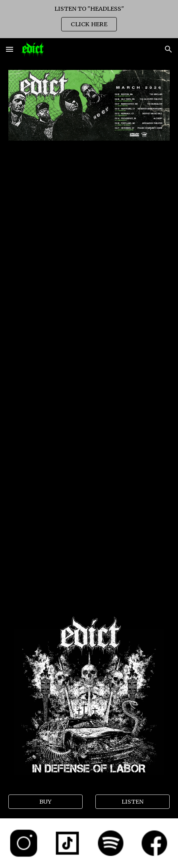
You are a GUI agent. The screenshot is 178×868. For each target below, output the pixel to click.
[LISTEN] (132, 801)
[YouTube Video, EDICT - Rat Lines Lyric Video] (89, 547)
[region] (89, 19)
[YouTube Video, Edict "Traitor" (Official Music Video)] (89, 430)
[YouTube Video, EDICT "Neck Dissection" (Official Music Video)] (89, 314)
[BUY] (45, 801)
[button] (10, 49)
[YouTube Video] (89, 195)
